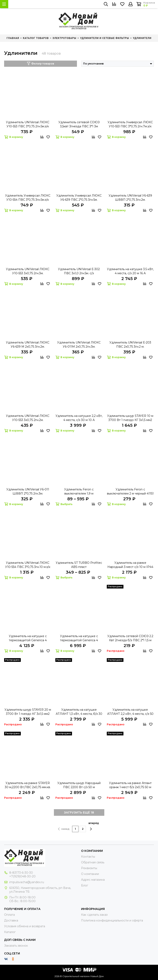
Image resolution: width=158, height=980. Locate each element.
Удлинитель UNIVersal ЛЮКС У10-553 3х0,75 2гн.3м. (28, 271)
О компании (90, 874)
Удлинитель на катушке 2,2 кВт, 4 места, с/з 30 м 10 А (79, 418)
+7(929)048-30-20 (22, 876)
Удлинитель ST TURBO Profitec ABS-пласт (79, 565)
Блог (85, 885)
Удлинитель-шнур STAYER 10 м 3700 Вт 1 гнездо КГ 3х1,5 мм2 (130, 418)
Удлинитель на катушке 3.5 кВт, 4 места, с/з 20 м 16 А (130, 271)
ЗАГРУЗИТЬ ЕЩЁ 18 (79, 812)
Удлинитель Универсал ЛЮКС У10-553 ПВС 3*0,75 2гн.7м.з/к (130, 124)
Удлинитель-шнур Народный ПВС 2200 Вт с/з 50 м (79, 785)
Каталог (10, 932)
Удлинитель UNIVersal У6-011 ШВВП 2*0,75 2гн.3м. (28, 491)
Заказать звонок (16, 946)
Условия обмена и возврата (25, 926)
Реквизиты (89, 868)
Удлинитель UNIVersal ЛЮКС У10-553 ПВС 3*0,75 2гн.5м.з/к (28, 124)
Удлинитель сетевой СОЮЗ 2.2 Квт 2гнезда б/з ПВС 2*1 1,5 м (130, 638)
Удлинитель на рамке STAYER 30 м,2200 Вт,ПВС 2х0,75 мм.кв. (28, 785)
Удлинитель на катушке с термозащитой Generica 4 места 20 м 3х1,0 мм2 (28, 638)
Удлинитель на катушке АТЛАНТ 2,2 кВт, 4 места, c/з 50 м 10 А (130, 712)
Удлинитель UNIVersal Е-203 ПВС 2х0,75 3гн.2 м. (130, 345)
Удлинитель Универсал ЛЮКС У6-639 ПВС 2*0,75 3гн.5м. (79, 198)
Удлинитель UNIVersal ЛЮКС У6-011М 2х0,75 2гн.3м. (79, 345)
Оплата (9, 915)
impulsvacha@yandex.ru (27, 882)
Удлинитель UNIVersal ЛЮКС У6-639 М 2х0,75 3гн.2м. (28, 345)
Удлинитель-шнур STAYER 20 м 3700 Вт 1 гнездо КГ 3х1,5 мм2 (28, 712)
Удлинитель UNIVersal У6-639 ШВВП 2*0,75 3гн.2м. (130, 198)
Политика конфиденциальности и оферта (112, 920)
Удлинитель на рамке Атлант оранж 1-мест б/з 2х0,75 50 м (130, 785)
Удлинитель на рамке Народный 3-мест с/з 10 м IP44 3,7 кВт (130, 565)
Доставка (11, 920)
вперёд (94, 826)
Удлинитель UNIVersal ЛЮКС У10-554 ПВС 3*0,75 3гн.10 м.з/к (28, 565)
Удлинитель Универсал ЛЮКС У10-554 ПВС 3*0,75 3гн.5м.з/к (28, 198)
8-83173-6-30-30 (21, 873)
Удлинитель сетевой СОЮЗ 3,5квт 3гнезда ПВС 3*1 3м (79, 124)
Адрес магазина (93, 880)
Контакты (88, 857)
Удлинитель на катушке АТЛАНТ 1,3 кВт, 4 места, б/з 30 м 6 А (79, 712)
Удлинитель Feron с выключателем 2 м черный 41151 (130, 491)
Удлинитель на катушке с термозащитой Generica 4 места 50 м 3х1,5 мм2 (79, 638)
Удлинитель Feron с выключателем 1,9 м (79, 491)
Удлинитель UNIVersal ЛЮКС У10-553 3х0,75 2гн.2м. (28, 418)
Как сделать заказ (94, 915)
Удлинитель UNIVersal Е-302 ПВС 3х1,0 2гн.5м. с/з (79, 271)
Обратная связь (93, 862)
